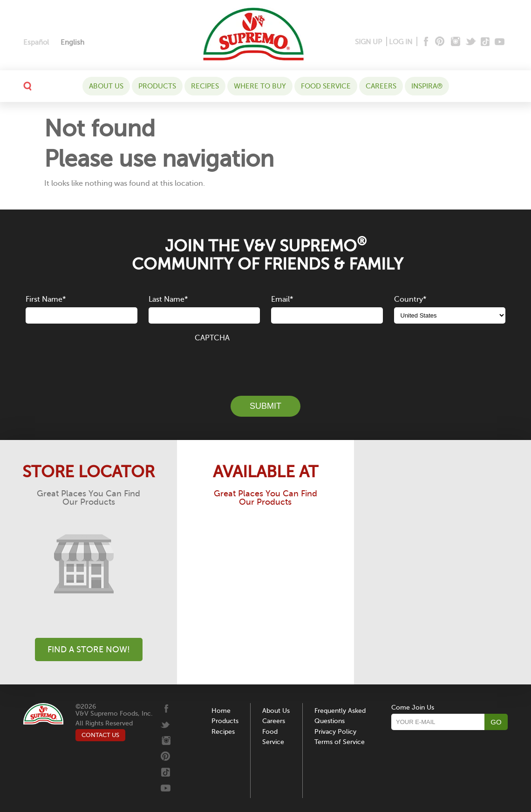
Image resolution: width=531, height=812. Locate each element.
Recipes (205, 86)
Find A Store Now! (89, 650)
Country (410, 299)
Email (282, 299)
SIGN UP (368, 42)
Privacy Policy (335, 732)
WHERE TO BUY (260, 86)
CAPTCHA (212, 338)
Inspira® (427, 86)
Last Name (168, 299)
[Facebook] (425, 42)
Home (221, 711)
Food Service (326, 86)
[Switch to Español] (36, 43)
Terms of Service (340, 742)
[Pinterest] (439, 42)
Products (157, 86)
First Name (46, 299)
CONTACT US (100, 735)
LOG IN (401, 42)
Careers (381, 86)
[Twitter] (472, 42)
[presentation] (265, 364)
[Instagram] (456, 42)
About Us (106, 86)
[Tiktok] (486, 42)
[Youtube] (500, 42)
